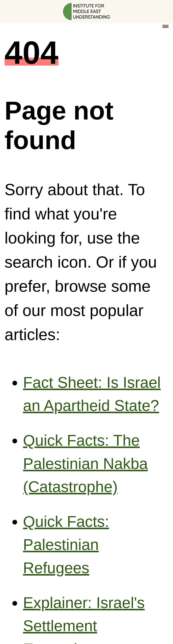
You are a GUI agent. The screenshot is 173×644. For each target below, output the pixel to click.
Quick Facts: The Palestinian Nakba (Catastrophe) (85, 464)
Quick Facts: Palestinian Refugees (66, 545)
